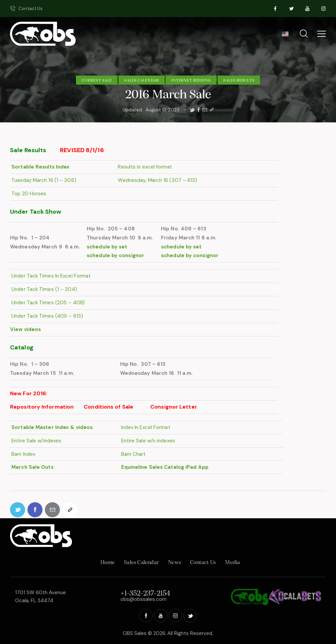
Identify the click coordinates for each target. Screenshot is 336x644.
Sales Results (239, 81)
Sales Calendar (141, 81)
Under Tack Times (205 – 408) (47, 303)
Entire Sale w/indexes (36, 441)
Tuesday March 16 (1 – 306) (43, 180)
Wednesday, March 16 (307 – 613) (157, 180)
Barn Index (23, 454)
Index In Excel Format (145, 427)
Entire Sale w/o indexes (147, 441)
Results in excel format (144, 167)
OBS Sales (135, 633)
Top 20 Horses (28, 194)
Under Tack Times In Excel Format (50, 276)
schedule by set (107, 247)
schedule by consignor (115, 255)
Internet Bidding (191, 81)
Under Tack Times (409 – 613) (47, 316)
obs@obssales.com (143, 599)
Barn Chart (133, 454)
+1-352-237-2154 (145, 594)
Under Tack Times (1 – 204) (44, 289)
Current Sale (97, 81)
